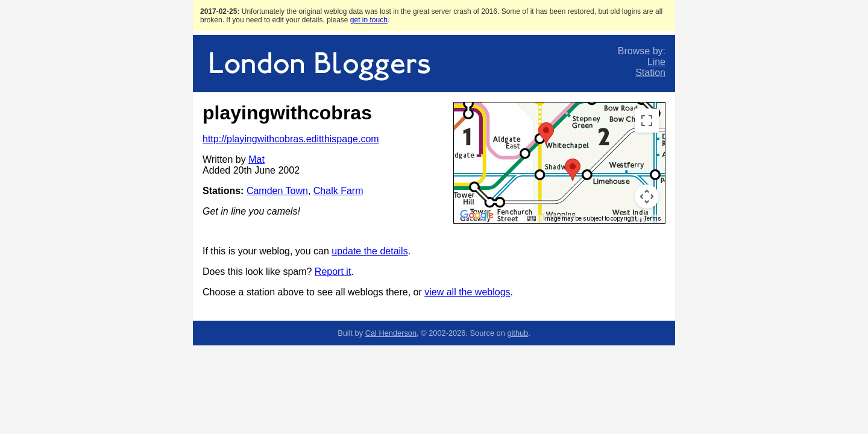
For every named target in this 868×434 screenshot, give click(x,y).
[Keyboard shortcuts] (532, 219)
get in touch (369, 20)
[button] (546, 134)
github (517, 333)
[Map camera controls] (647, 197)
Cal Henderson (391, 333)
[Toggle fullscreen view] (647, 121)
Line (656, 62)
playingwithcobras (287, 113)
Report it (333, 272)
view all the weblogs (467, 292)
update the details (370, 251)
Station (650, 73)
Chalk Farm (338, 191)
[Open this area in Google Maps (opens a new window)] (477, 215)
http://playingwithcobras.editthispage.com (291, 139)
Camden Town (277, 191)
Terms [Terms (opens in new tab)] (653, 219)
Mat (256, 159)
